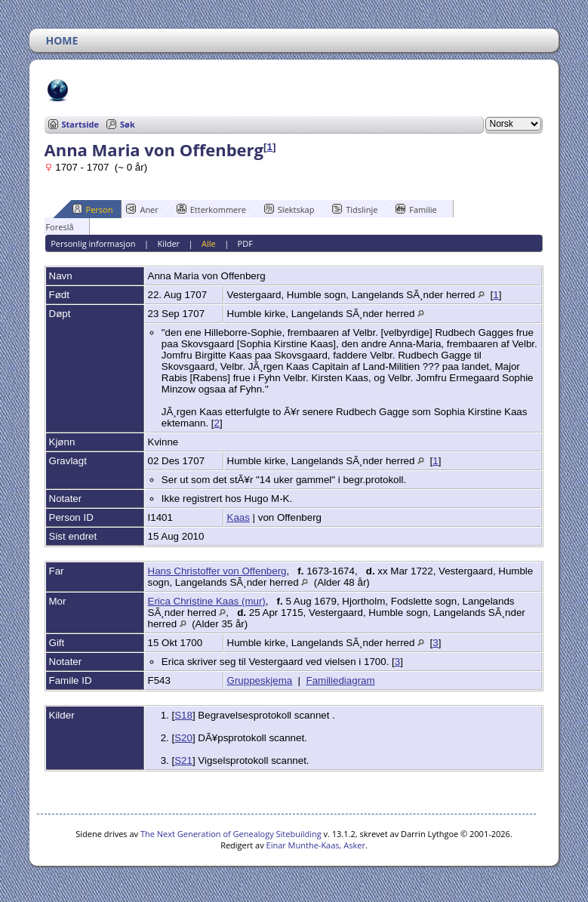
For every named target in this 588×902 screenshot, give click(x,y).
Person (93, 209)
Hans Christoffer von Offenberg (217, 571)
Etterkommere (211, 209)
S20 (183, 738)
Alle (209, 243)
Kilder (168, 243)
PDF (245, 243)
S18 (183, 715)
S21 (183, 760)
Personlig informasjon (93, 243)
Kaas (239, 517)
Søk (128, 124)
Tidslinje (355, 209)
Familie (416, 209)
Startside (81, 124)
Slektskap (289, 209)
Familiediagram (340, 680)
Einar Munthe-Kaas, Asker (316, 845)
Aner (142, 209)
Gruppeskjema (260, 680)
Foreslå (52, 226)
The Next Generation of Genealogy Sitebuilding (231, 834)
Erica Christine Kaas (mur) (207, 601)
